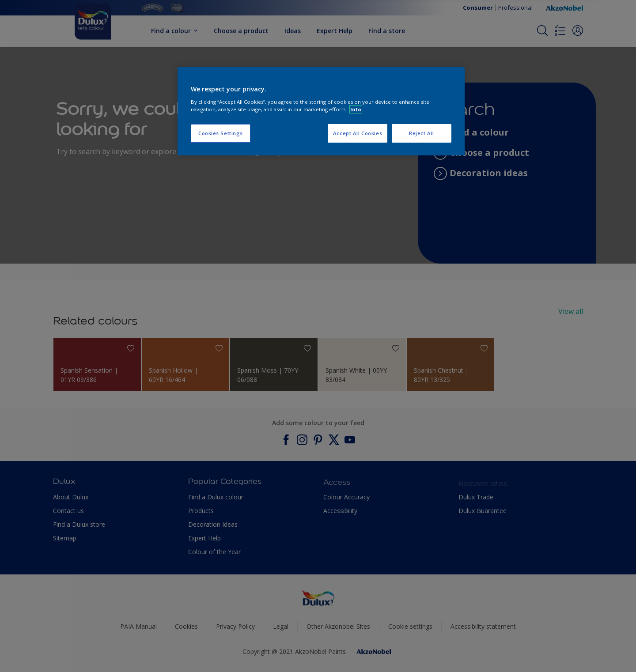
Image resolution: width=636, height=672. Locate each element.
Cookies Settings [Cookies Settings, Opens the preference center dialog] (221, 133)
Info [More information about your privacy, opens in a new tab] (356, 109)
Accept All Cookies (358, 133)
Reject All (422, 133)
